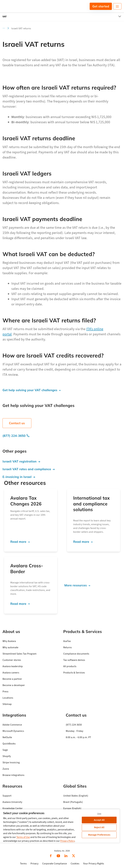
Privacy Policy (67, 841)
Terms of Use (23, 837)
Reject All (99, 827)
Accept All (99, 820)
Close (99, 814)
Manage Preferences (99, 835)
